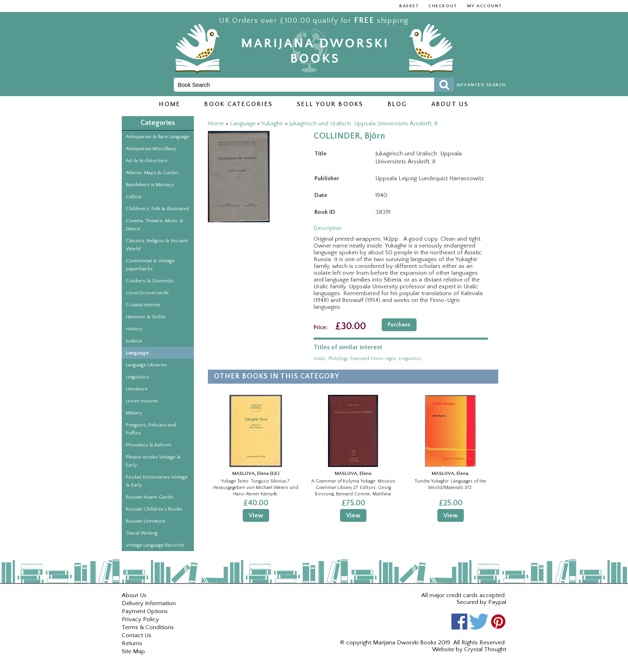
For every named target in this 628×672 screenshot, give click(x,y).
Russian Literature (146, 521)
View (256, 515)
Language (137, 353)
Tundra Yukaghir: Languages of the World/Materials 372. (450, 484)
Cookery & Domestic (150, 281)
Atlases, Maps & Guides (152, 173)
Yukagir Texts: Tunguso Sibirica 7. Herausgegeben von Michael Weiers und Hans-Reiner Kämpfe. (256, 487)
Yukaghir (272, 124)
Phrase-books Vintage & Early (153, 461)
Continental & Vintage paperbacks (150, 265)
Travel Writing (142, 533)
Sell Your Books (330, 104)
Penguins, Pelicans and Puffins (151, 429)
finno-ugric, (384, 359)
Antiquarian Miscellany (151, 149)
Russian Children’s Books (154, 509)
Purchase (399, 325)
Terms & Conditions (148, 627)
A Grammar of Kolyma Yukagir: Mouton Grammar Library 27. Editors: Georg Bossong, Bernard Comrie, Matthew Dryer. (353, 487)
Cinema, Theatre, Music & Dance (155, 225)
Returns (132, 643)
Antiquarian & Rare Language (158, 137)
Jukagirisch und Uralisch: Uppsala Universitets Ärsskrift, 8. (364, 124)
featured (360, 359)
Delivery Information (149, 603)
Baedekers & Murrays (150, 185)
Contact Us (137, 635)
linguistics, (411, 359)
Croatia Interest (143, 305)
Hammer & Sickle (146, 317)
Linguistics (137, 377)
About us (450, 104)
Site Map (133, 651)
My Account (485, 6)
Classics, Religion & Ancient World (157, 245)
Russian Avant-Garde (149, 497)
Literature (137, 389)
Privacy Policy (140, 619)
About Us (134, 595)
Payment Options (145, 611)
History (134, 329)
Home (170, 104)
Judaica (134, 341)
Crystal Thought (485, 649)
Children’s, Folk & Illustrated (157, 209)
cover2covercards (147, 293)
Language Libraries (146, 365)
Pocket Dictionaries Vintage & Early (157, 481)
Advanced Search (481, 85)
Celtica (134, 197)
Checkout (443, 6)
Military (134, 413)
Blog (398, 104)
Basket (409, 6)
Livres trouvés (142, 401)
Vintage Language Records (155, 545)
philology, (339, 359)
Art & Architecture (147, 161)
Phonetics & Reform (149, 445)
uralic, (320, 359)
